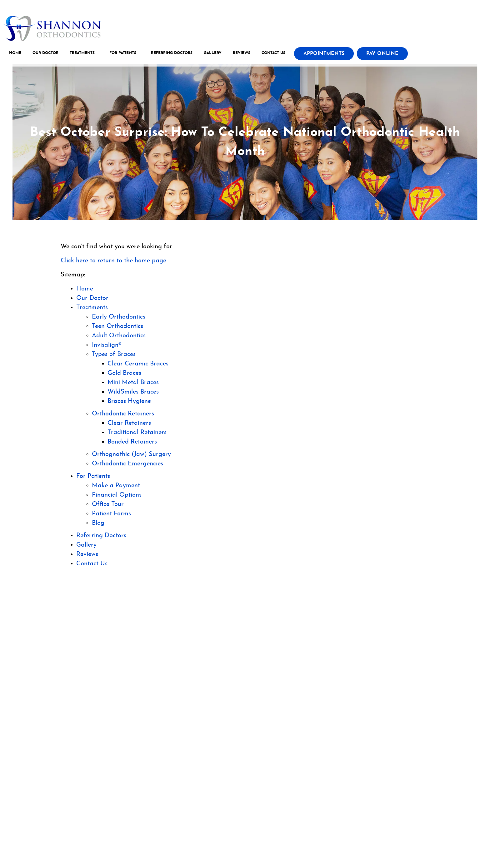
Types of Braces (114, 355)
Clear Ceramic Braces (138, 364)
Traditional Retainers (137, 433)
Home (16, 54)
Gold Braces (124, 373)
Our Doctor (47, 54)
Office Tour (108, 504)
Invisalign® (107, 345)
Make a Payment (116, 486)
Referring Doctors (173, 54)
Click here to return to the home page (113, 261)
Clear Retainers (129, 423)
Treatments (83, 54)
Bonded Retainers (132, 442)
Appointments (325, 55)
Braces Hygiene (129, 401)
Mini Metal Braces (133, 383)
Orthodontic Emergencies (127, 464)
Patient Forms (111, 514)
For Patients (124, 54)
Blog (98, 523)
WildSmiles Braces (133, 392)
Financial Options (117, 495)
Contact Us (275, 54)
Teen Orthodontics (117, 326)
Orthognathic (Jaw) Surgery (131, 454)
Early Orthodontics (119, 317)
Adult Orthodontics (119, 336)
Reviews (243, 54)
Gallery (214, 54)
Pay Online (384, 55)
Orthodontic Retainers (123, 414)
